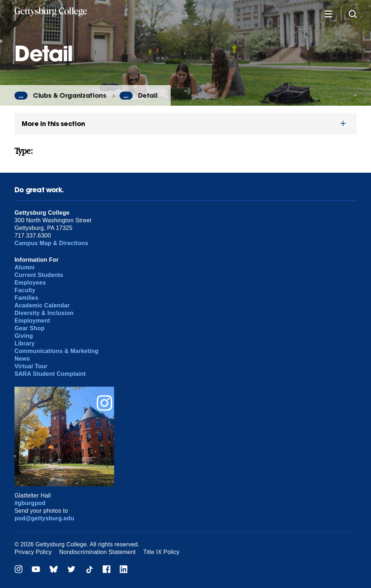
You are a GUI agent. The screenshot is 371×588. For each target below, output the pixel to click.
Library (25, 343)
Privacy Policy (33, 552)
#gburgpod (30, 503)
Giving (24, 336)
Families (26, 298)
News (22, 359)
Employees (30, 283)
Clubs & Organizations (70, 95)
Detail (148, 95)
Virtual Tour (31, 366)
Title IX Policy (161, 552)
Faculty (25, 290)
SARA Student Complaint (50, 374)
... (21, 96)
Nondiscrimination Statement (98, 552)
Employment (32, 321)
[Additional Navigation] (328, 14)
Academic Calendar (42, 305)
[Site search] (353, 14)
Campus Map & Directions (51, 243)
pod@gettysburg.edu (44, 518)
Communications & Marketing (57, 351)
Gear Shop (30, 328)
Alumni (25, 267)
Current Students (39, 275)
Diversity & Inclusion (44, 313)
